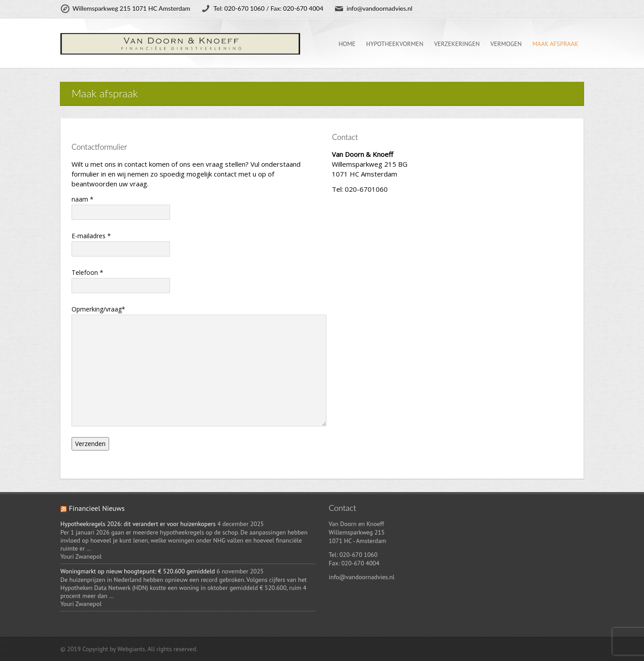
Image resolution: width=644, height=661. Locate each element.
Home (347, 44)
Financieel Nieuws (97, 508)
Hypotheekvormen (395, 44)
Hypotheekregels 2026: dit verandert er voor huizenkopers (138, 524)
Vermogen (506, 44)
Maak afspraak (555, 44)
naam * (121, 207)
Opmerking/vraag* (192, 341)
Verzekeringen (457, 44)
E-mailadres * (121, 243)
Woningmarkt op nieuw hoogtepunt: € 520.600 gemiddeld (138, 571)
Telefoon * (121, 280)
